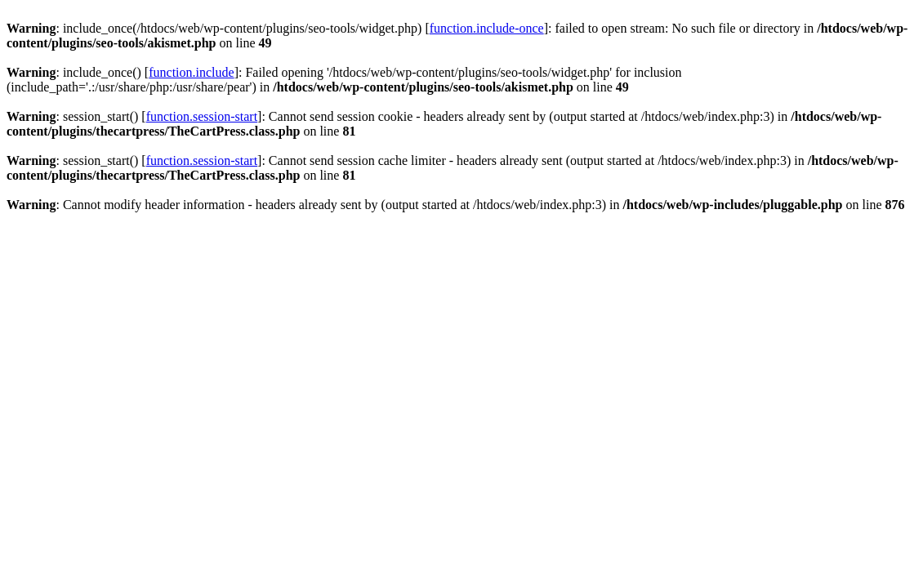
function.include (191, 72)
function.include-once (487, 28)
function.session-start (202, 116)
